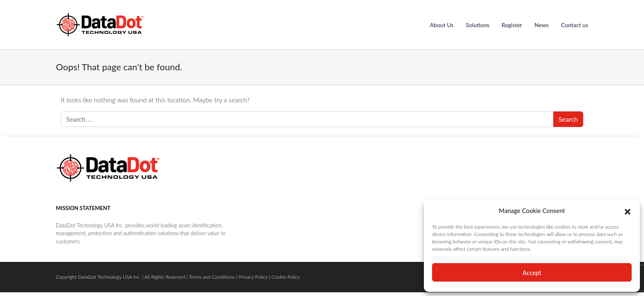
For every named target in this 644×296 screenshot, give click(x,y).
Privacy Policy (253, 277)
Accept (532, 273)
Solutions (477, 25)
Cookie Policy (286, 277)
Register (512, 25)
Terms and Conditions (212, 277)
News (542, 25)
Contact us (575, 25)
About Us (442, 25)
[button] (628, 210)
